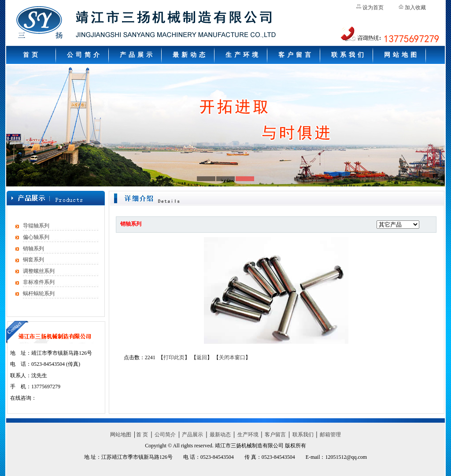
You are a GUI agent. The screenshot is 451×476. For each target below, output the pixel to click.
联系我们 (349, 55)
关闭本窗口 (232, 357)
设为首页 (373, 7)
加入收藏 (415, 7)
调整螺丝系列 (39, 271)
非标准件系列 (39, 282)
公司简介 (85, 55)
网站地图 (402, 55)
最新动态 (190, 55)
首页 (32, 55)
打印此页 (174, 357)
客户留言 (296, 55)
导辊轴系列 (36, 226)
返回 (202, 357)
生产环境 (243, 55)
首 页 (142, 435)
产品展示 (137, 55)
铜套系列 (33, 260)
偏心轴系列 (36, 237)
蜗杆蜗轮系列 (39, 294)
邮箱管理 (330, 435)
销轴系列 (33, 249)
